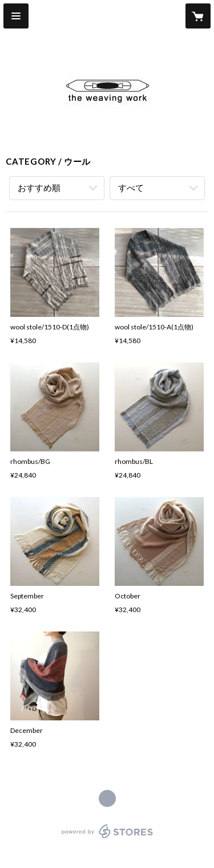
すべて (131, 188)
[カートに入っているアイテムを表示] (198, 16)
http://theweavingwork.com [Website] (107, 798)
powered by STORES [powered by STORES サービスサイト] (107, 839)
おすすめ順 (39, 188)
